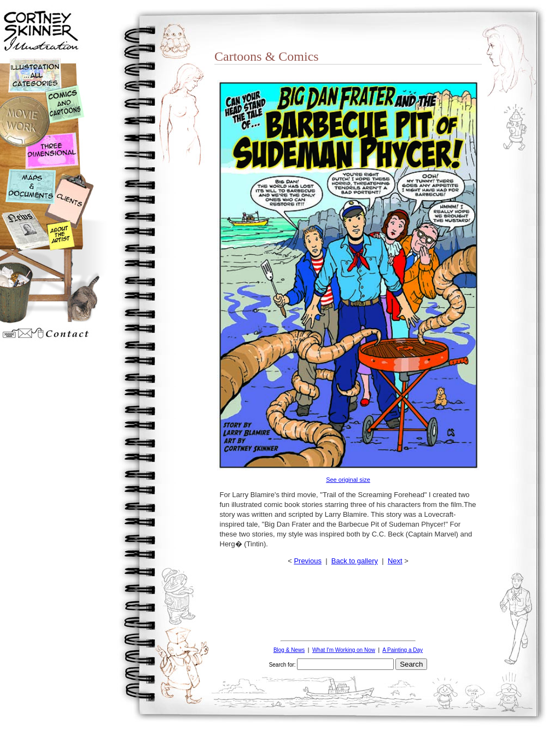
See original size (348, 480)
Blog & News (289, 650)
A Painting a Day (402, 650)
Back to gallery (355, 561)
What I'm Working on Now (344, 650)
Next (395, 561)
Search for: (282, 665)
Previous (308, 561)
